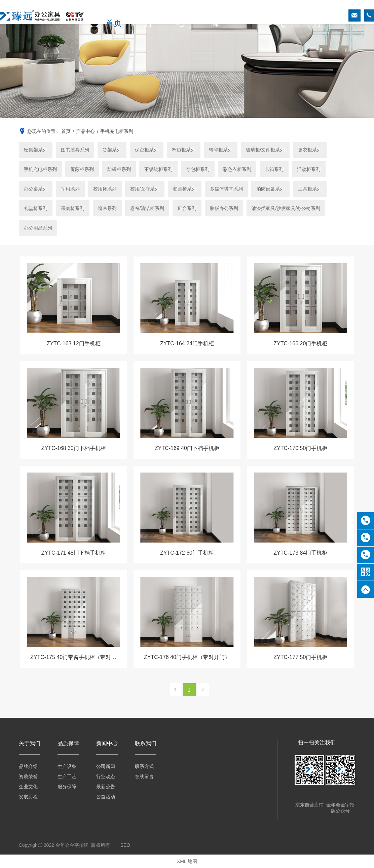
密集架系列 (36, 150)
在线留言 (144, 776)
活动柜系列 (309, 169)
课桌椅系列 (73, 208)
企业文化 (28, 787)
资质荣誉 (28, 776)
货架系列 (112, 150)
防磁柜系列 (119, 169)
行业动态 (106, 776)
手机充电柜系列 (40, 169)
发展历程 (28, 797)
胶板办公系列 (224, 208)
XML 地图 (187, 861)
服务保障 (67, 787)
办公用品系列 (38, 228)
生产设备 (67, 766)
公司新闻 (106, 766)
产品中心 (182, 15)
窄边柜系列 (184, 150)
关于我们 (151, 15)
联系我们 (304, 15)
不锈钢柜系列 (158, 169)
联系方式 (144, 766)
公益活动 (106, 797)
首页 (121, 15)
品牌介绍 (28, 766)
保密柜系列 (147, 150)
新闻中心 (273, 15)
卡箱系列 (274, 169)
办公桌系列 (36, 189)
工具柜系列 (310, 189)
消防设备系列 (270, 189)
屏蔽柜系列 (82, 169)
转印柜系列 (221, 150)
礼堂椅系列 (36, 208)
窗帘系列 (107, 208)
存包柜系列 (198, 169)
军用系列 (70, 189)
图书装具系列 (75, 150)
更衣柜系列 (310, 150)
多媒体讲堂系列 (226, 189)
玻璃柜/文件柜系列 (265, 150)
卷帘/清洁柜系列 (147, 208)
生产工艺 (67, 776)
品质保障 (213, 15)
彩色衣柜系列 (237, 169)
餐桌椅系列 (185, 189)
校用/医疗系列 (145, 189)
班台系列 (187, 208)
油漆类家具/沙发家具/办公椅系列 (286, 208)
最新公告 (106, 787)
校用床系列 (105, 189)
